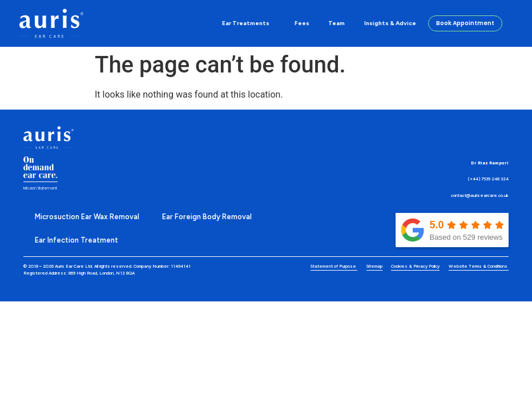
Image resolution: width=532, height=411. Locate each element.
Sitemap (374, 266)
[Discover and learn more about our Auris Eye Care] (51, 23)
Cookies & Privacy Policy (415, 266)
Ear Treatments (249, 23)
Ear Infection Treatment (76, 240)
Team (336, 23)
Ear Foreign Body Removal (207, 217)
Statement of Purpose (334, 266)
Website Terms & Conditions (479, 266)
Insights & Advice (390, 23)
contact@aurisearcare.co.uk (480, 196)
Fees (302, 23)
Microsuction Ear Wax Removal (87, 217)
